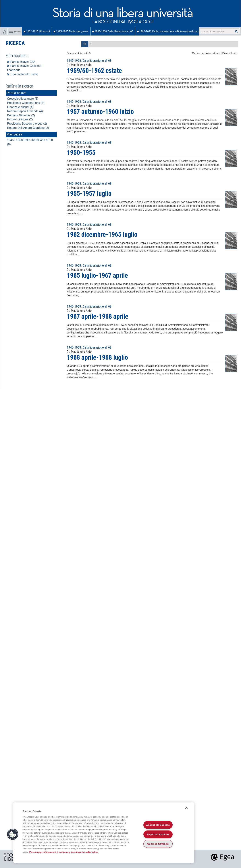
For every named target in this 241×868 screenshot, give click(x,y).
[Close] (186, 808)
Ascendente (213, 53)
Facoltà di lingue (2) (20, 119)
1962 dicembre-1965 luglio (102, 235)
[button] (13, 834)
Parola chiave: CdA (21, 62)
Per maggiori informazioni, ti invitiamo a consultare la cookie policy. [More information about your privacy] (64, 852)
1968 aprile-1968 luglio (97, 358)
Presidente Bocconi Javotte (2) (27, 124)
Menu (15, 32)
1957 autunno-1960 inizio (100, 112)
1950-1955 (81, 153)
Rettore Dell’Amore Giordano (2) (28, 128)
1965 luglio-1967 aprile (97, 276)
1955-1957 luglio (89, 194)
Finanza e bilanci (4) (20, 107)
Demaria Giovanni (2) (21, 115)
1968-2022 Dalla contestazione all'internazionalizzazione (170, 31)
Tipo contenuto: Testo (23, 74)
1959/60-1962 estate (94, 71)
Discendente (230, 53)
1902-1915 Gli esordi (37, 31)
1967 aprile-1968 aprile (98, 317)
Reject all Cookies (158, 834)
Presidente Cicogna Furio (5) (26, 103)
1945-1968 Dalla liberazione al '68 (113, 31)
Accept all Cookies (158, 825)
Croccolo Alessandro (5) (23, 99)
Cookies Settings (158, 844)
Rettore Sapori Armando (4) (25, 111)
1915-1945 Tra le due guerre (71, 31)
